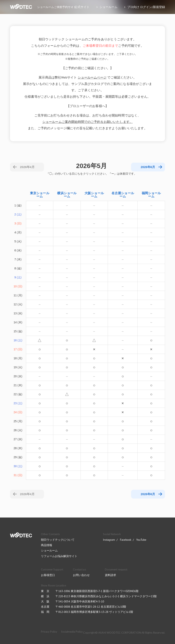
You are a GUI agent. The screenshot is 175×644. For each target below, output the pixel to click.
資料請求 (110, 575)
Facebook (126, 540)
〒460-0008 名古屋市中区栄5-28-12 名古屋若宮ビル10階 (91, 607)
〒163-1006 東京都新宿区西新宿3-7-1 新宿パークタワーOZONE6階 (97, 591)
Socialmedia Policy (72, 632)
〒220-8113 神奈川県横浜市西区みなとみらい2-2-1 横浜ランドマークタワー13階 (106, 596)
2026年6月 (148, 494)
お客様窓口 (48, 575)
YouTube (141, 540)
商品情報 (47, 545)
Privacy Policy (49, 632)
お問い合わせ (81, 575)
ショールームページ (92, 77)
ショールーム (49, 550)
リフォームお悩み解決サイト (59, 556)
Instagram (109, 540)
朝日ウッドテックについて (58, 540)
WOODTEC (21, 535)
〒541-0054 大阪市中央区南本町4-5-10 (80, 601)
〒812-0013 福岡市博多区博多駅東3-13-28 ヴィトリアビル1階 (94, 612)
